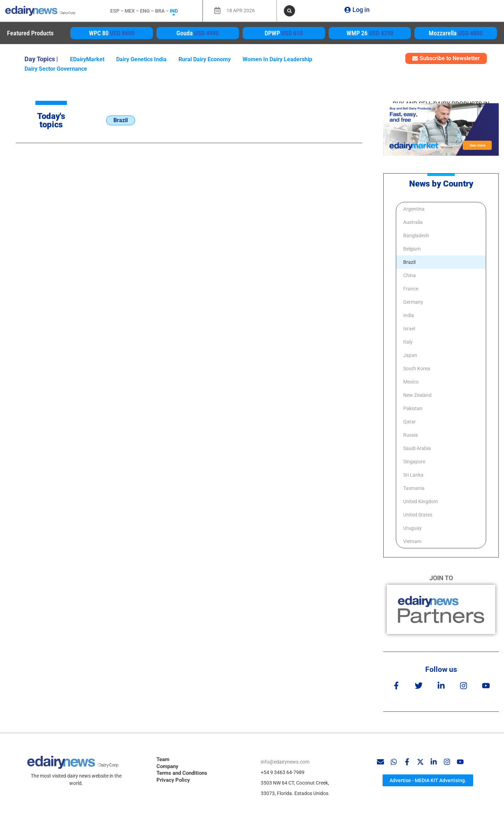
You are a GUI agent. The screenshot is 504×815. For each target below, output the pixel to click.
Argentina (414, 209)
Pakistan (413, 408)
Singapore (414, 462)
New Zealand (417, 395)
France (411, 289)
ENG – (148, 11)
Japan (410, 355)
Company (167, 764)
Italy (408, 342)
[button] (289, 11)
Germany (413, 302)
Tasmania (414, 488)
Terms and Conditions (182, 771)
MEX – (132, 11)
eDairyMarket (87, 59)
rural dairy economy (205, 59)
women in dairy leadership (277, 59)
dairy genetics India (141, 59)
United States (418, 515)
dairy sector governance (56, 69)
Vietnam (412, 541)
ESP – (117, 11)
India (409, 315)
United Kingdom (421, 501)
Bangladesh (416, 236)
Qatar (409, 422)
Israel (409, 329)
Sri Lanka (413, 475)
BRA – (162, 11)
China (409, 275)
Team (163, 758)
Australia (413, 222)
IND (174, 11)
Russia (411, 435)
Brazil (409, 262)
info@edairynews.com (285, 760)
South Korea (417, 368)
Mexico (411, 382)
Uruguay (412, 528)
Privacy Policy (173, 778)
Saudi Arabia (417, 448)
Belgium (412, 249)
